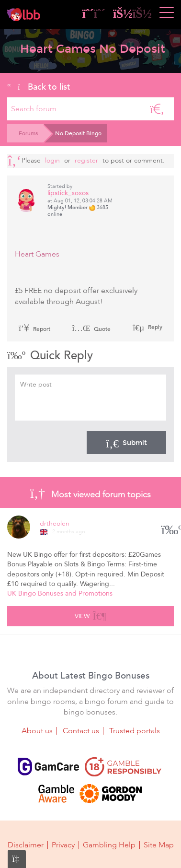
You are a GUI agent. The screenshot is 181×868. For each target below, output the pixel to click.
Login (52, 160)
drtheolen (55, 523)
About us (37, 731)
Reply (154, 327)
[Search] (157, 109)
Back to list (39, 87)
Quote (91, 329)
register (86, 160)
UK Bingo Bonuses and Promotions (60, 593)
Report (34, 329)
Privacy (63, 845)
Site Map (159, 845)
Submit (126, 443)
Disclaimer (26, 845)
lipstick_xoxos (68, 193)
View (90, 615)
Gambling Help (109, 845)
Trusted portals (135, 731)
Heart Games (37, 254)
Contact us (81, 731)
